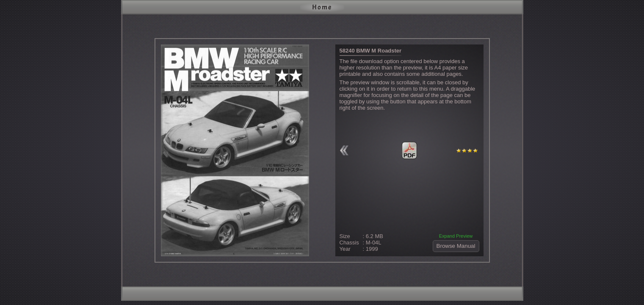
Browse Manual (456, 246)
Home (322, 7)
